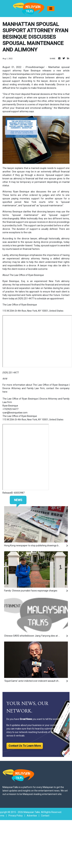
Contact (45, 816)
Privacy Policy (16, 816)
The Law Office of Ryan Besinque (20, 416)
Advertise (32, 816)
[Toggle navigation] (51, 9)
